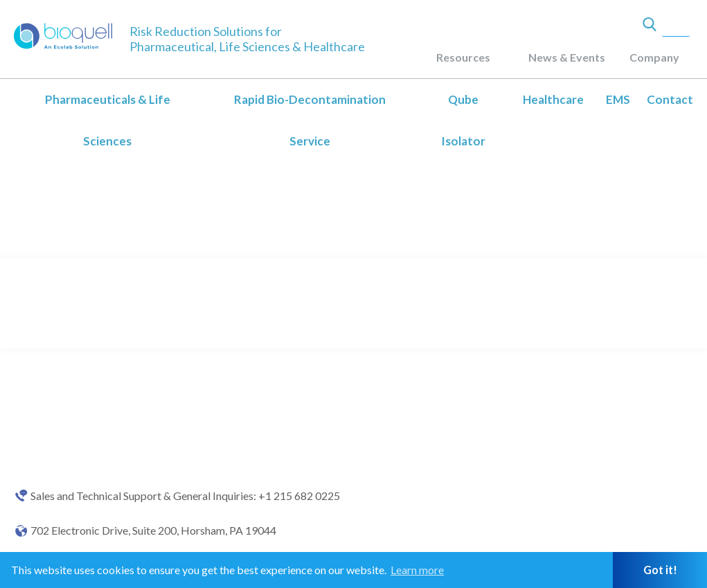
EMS (618, 99)
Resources (463, 57)
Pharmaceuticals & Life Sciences (108, 120)
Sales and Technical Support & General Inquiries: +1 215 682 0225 (185, 496)
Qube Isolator (463, 120)
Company (654, 57)
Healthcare (553, 99)
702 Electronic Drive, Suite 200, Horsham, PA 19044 (153, 531)
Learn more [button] (417, 570)
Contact (670, 99)
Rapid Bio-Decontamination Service (310, 120)
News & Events (567, 57)
